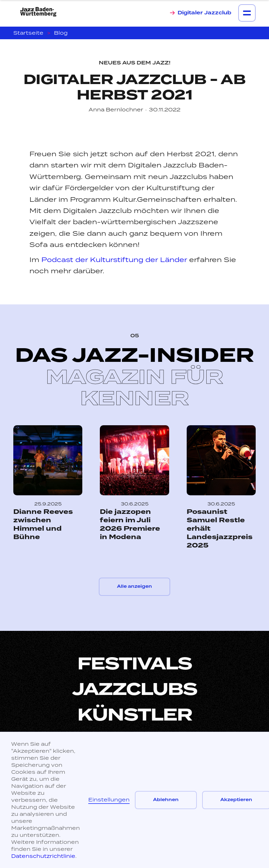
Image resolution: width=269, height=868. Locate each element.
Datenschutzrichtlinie (43, 856)
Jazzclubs (135, 689)
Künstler (135, 715)
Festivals (135, 664)
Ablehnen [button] (166, 800)
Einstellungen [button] (109, 800)
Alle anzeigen (134, 587)
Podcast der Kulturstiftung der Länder (114, 259)
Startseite (28, 33)
